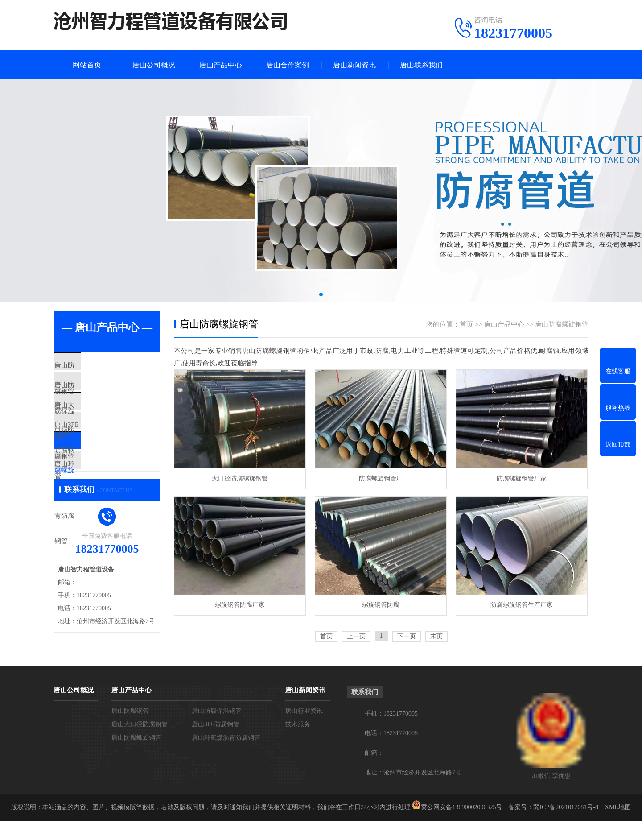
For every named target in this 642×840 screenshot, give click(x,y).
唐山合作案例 (288, 65)
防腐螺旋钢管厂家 (522, 478)
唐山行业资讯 (304, 730)
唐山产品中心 (221, 65)
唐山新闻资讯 (354, 65)
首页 (466, 324)
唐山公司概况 (154, 65)
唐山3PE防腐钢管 (100, 445)
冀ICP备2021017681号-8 (566, 826)
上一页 (356, 636)
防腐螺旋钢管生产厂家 (522, 605)
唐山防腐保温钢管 (101, 392)
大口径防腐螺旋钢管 (240, 478)
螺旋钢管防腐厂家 (240, 605)
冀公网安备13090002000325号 (461, 826)
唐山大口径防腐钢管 (105, 418)
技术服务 (298, 743)
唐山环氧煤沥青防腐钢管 (111, 497)
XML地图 (618, 826)
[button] (321, 294)
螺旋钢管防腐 (381, 605)
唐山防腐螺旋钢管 (101, 471)
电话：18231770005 (391, 752)
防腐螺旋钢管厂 (381, 478)
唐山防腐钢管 (95, 366)
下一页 (407, 636)
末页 (436, 636)
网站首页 (87, 65)
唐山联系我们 (421, 65)
